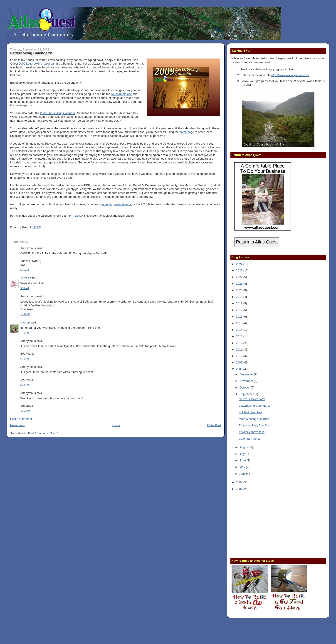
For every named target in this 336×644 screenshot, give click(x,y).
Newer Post (18, 425)
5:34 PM (25, 385)
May (243, 467)
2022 (240, 277)
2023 (240, 270)
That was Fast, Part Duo (255, 425)
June (243, 460)
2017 (240, 310)
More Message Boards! (254, 419)
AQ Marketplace (121, 94)
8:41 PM (36, 227)
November (247, 381)
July (242, 454)
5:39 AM (25, 288)
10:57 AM (25, 314)
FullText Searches (250, 412)
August (245, 447)
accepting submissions (117, 204)
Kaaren (25, 322)
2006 (240, 489)
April (243, 474)
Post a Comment (21, 419)
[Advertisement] (260, 524)
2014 (240, 330)
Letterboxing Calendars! (31, 53)
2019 (240, 297)
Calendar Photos (250, 439)
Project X (77, 216)
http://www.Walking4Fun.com (290, 75)
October (245, 387)
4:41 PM (25, 333)
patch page (187, 132)
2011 (240, 350)
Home (116, 425)
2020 (240, 290)
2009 (240, 362)
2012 (240, 343)
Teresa (25, 278)
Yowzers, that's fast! (252, 432)
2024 (240, 264)
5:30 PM (25, 359)
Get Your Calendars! (252, 399)
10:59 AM (25, 411)
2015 (240, 323)
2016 (240, 317)
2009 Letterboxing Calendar (37, 64)
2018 (240, 303)
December (247, 374)
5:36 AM (25, 270)
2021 (240, 284)
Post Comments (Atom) (43, 433)
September (247, 394)
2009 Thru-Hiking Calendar (58, 113)
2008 (240, 369)
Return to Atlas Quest (257, 242)
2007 (240, 482)
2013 (240, 336)
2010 (240, 356)
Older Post (214, 425)
